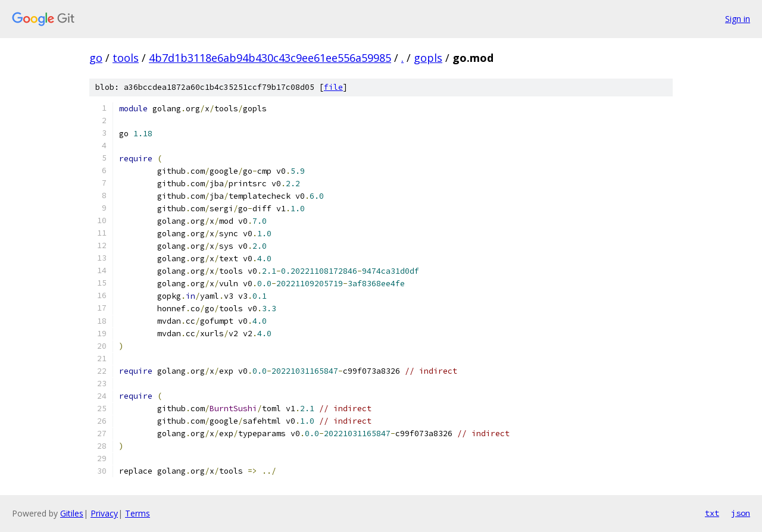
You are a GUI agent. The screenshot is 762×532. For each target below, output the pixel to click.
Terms (138, 513)
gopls (428, 58)
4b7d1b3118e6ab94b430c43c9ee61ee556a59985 (270, 58)
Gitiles (72, 513)
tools (126, 58)
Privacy (104, 513)
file (333, 87)
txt (712, 513)
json (741, 513)
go (96, 58)
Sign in (738, 19)
